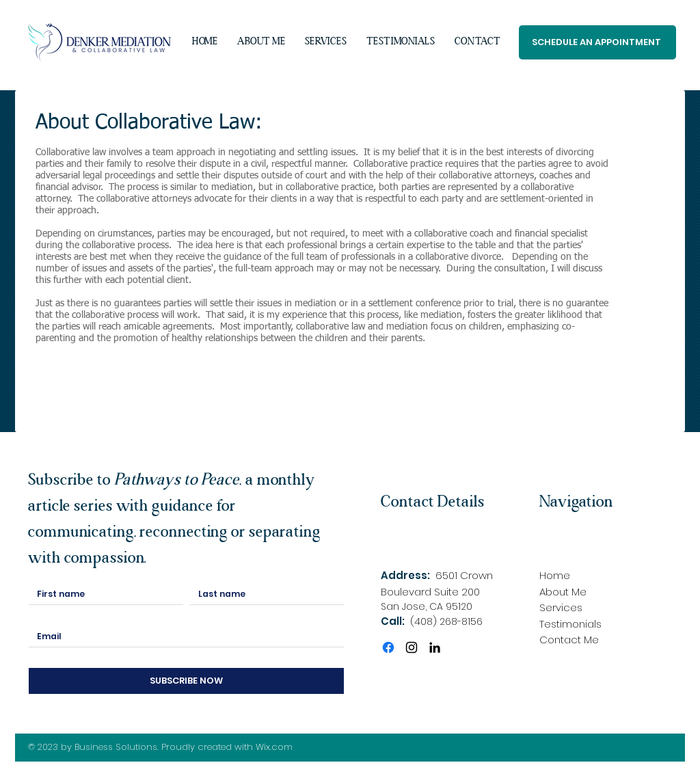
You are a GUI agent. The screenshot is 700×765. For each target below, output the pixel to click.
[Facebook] (388, 647)
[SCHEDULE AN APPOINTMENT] (597, 42)
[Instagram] (412, 647)
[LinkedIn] (435, 647)
